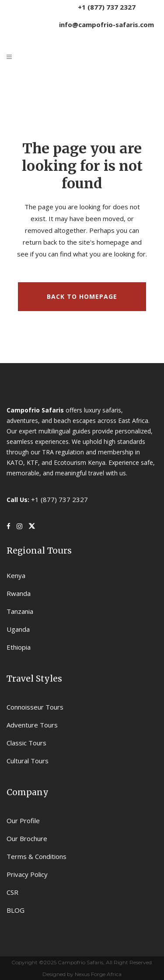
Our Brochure (27, 838)
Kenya (16, 575)
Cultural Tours (28, 761)
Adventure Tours (32, 725)
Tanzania (20, 611)
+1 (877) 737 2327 (107, 7)
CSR (12, 892)
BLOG (16, 910)
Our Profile (23, 821)
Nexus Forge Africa (98, 974)
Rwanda (19, 593)
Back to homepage (82, 296)
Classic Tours (26, 743)
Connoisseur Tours (35, 707)
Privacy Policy (27, 874)
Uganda (18, 629)
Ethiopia (19, 647)
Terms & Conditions (37, 856)
